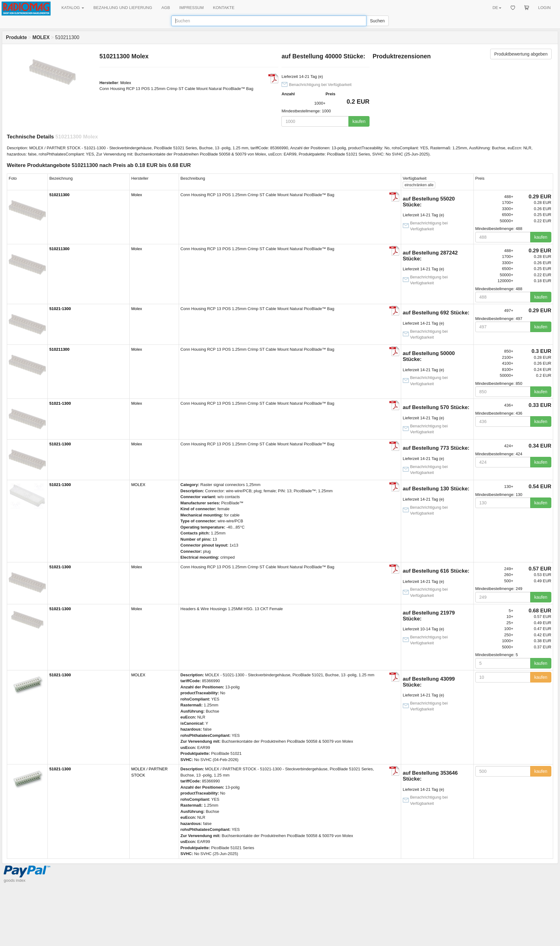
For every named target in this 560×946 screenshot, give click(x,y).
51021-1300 (60, 309)
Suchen (377, 21)
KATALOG (73, 8)
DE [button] (497, 8)
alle (419, 185)
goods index (15, 880)
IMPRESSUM (192, 8)
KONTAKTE (224, 8)
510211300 (59, 195)
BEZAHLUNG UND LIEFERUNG (123, 8)
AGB (166, 8)
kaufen (359, 121)
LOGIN (544, 8)
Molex (126, 83)
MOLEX (138, 485)
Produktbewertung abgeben (521, 54)
